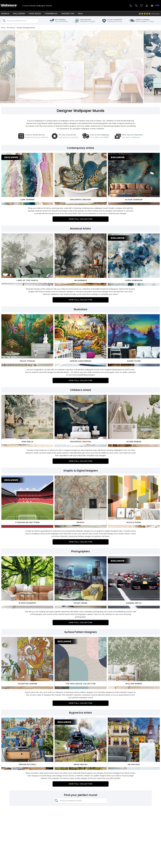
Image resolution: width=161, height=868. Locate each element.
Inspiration (68, 14)
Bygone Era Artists (80, 713)
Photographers (80, 551)
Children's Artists (81, 390)
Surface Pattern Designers (80, 632)
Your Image (35, 14)
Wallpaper (19, 14)
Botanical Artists (80, 229)
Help (80, 14)
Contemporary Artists (80, 148)
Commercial (51, 14)
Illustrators (81, 309)
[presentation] (14, 67)
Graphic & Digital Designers (81, 471)
